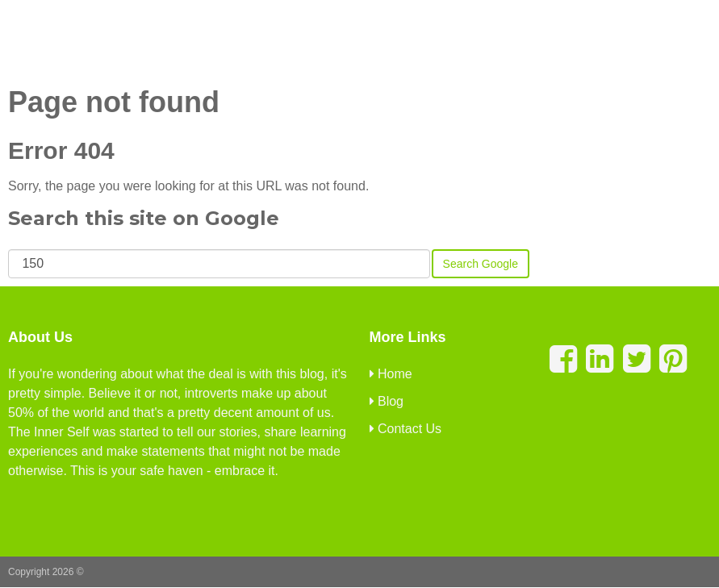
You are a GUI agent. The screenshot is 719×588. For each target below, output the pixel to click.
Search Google (481, 264)
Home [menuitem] (391, 374)
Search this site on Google (144, 218)
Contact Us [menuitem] (406, 429)
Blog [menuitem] (387, 401)
